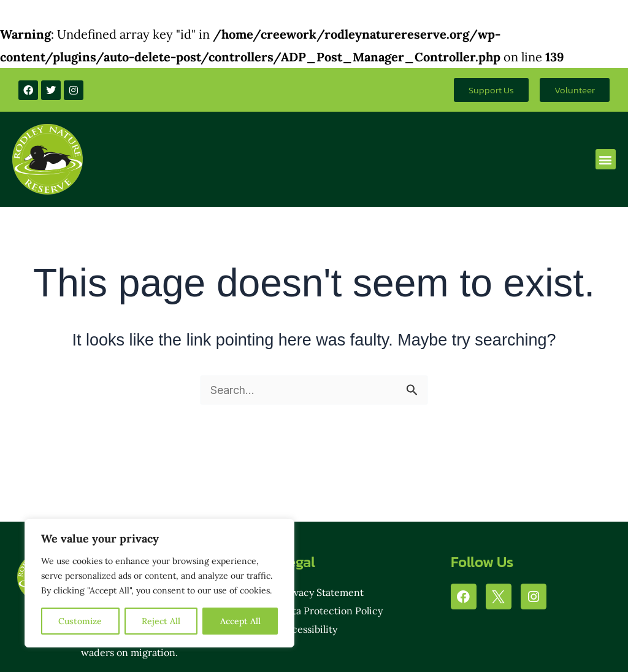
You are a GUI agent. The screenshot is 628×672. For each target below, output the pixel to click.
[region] (159, 583)
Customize (80, 621)
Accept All (240, 621)
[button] (606, 159)
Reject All (161, 621)
